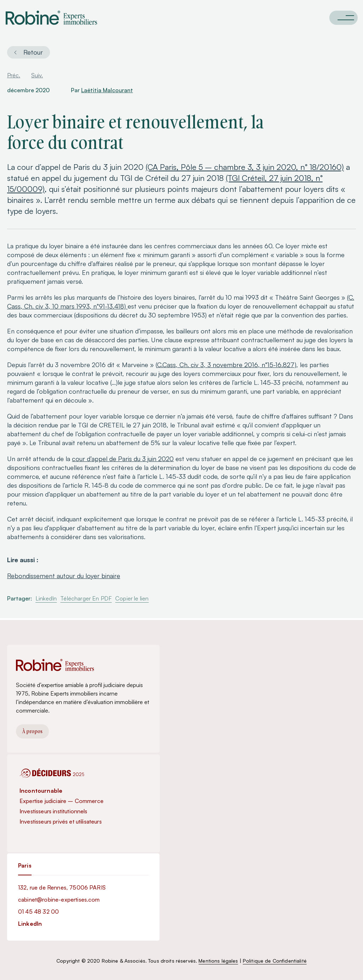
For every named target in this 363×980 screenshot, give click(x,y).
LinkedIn (46, 598)
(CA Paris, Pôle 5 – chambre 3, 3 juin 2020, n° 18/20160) (245, 167)
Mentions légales (218, 961)
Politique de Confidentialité (275, 961)
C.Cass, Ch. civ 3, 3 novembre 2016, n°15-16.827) (227, 365)
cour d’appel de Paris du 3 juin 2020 (123, 459)
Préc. (14, 75)
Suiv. (37, 75)
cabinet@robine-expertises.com (59, 899)
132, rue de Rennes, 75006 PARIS (62, 887)
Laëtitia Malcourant (107, 90)
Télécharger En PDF (86, 598)
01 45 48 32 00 (38, 912)
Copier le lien (132, 598)
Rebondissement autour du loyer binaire (64, 576)
